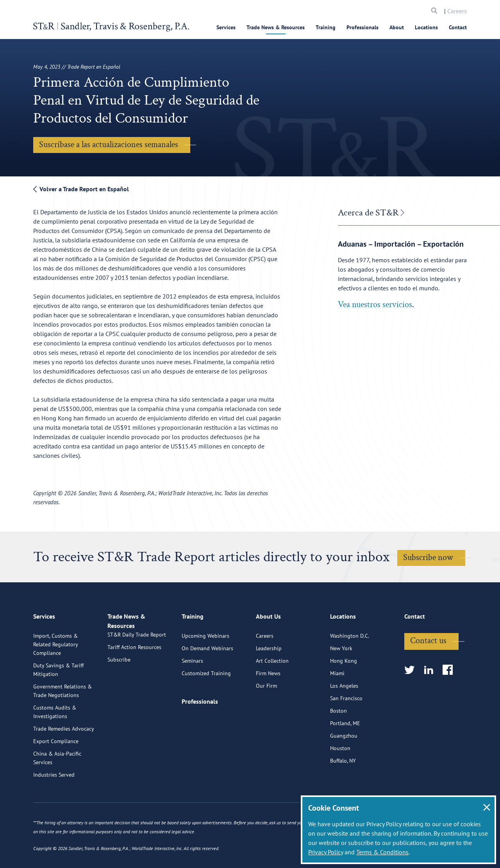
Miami (337, 705)
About (397, 27)
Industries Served (54, 806)
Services (226, 27)
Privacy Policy (326, 852)
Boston (338, 742)
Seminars (192, 692)
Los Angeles (344, 717)
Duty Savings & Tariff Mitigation (58, 701)
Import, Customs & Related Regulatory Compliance (55, 676)
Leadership (269, 680)
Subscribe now (428, 558)
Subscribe (119, 700)
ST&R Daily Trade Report (137, 675)
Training (326, 27)
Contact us (428, 672)
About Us (268, 651)
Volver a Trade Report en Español (81, 189)
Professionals (362, 27)
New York (341, 680)
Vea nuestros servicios (375, 305)
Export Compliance (56, 773)
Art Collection (272, 692)
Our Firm (266, 717)
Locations (426, 27)
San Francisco (346, 730)
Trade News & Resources (276, 27)
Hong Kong (344, 692)
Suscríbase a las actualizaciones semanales (109, 145)
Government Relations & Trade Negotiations (62, 722)
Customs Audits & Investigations (55, 743)
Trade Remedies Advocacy (64, 760)
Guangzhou (344, 767)
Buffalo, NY (343, 792)
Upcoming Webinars (205, 667)
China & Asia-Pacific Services (57, 790)
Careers (457, 11)
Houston (340, 780)
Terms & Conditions (382, 852)
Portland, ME (345, 755)
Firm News (268, 705)
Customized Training (206, 705)
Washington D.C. (350, 667)
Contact (458, 27)
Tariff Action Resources (134, 688)
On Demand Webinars (207, 680)
